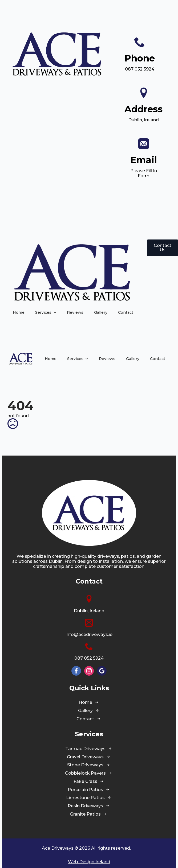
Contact (126, 312)
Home (19, 312)
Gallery (101, 312)
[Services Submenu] (56, 312)
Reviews (75, 312)
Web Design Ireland (89, 862)
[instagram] (89, 671)
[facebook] (76, 671)
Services (43, 312)
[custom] (102, 671)
